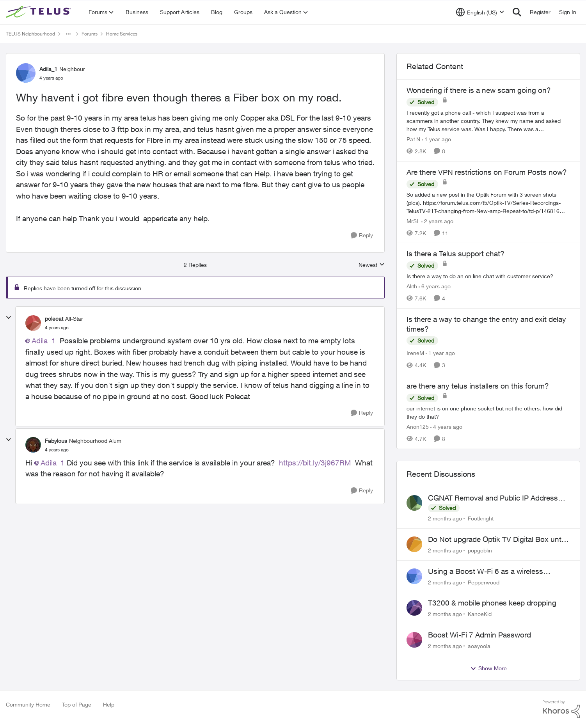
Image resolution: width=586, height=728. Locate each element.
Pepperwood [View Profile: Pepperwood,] (484, 582)
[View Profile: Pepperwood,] (414, 576)
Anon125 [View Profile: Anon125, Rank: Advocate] (418, 427)
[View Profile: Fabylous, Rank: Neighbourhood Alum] (33, 445)
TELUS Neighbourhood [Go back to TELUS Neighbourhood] (30, 34)
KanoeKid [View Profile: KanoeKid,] (480, 614)
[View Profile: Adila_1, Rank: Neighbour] (26, 73)
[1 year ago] (436, 139)
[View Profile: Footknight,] (414, 503)
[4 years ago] (446, 427)
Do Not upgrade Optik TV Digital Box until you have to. (496, 540)
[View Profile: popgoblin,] (414, 544)
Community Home (28, 704)
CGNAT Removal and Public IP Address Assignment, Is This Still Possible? (493, 498)
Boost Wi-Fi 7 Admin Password (479, 635)
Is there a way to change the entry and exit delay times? (486, 324)
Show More (488, 668)
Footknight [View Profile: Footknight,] (481, 518)
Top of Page (77, 704)
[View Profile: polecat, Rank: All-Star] (33, 323)
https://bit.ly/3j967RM (315, 463)
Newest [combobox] (372, 265)
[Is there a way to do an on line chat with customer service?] (488, 276)
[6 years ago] (435, 286)
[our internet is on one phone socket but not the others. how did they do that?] (488, 412)
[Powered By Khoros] (561, 709)
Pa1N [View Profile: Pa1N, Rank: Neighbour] (413, 139)
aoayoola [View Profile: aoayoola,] (479, 646)
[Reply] (362, 235)
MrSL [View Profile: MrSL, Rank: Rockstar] (413, 221)
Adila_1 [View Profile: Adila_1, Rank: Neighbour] (48, 69)
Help (109, 704)
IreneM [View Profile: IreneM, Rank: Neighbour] (415, 353)
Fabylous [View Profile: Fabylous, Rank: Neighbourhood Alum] (56, 441)
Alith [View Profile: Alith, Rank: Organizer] (412, 286)
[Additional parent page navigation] (68, 34)
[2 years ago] (437, 221)
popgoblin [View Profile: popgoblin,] (480, 550)
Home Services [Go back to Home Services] (122, 34)
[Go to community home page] (39, 12)
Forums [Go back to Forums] (90, 34)
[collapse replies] (9, 318)
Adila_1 (44, 341)
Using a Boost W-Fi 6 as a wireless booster (486, 572)
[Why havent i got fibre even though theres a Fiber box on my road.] (57, 328)
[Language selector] (480, 12)
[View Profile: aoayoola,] (414, 640)
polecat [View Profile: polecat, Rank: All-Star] (54, 319)
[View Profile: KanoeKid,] (414, 608)
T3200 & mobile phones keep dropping (492, 603)
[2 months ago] (445, 518)
